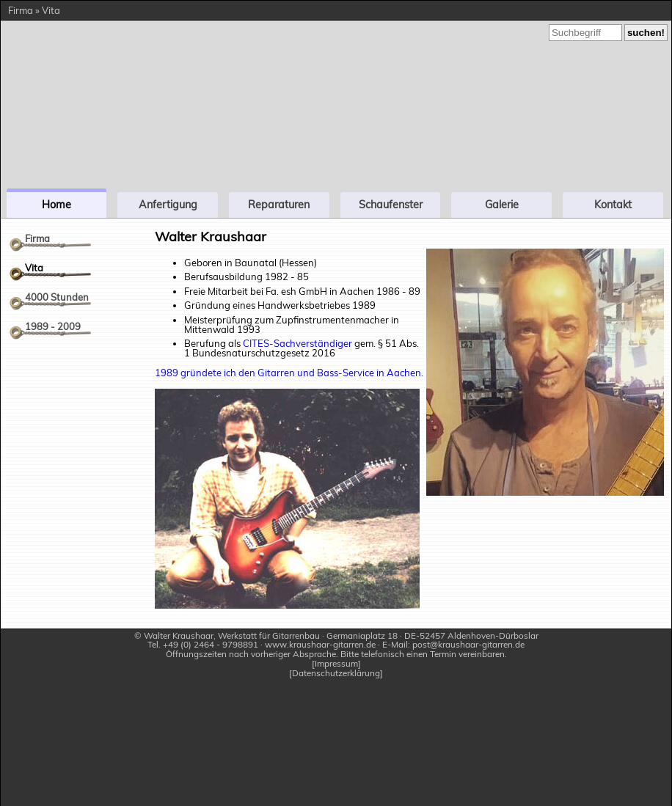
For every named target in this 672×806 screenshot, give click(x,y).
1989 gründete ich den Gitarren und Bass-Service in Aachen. (289, 373)
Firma (37, 238)
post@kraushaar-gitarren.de (468, 644)
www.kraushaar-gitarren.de (320, 644)
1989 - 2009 (53, 326)
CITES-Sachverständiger (297, 343)
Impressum (336, 664)
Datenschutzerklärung (336, 674)
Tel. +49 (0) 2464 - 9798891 (203, 644)
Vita (34, 268)
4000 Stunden (57, 297)
